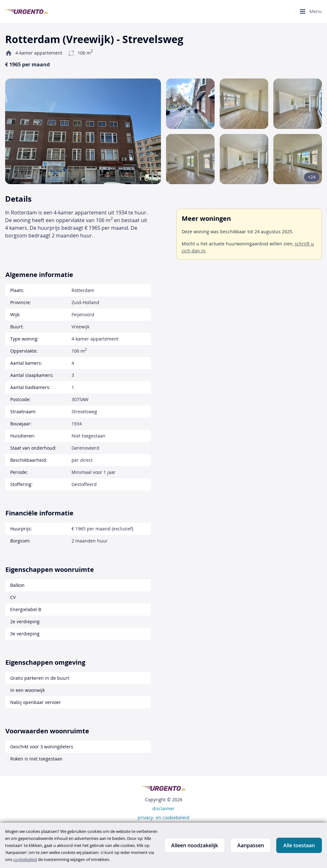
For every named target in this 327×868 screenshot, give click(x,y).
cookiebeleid (25, 859)
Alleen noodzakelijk (195, 845)
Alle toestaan (299, 845)
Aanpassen (251, 845)
